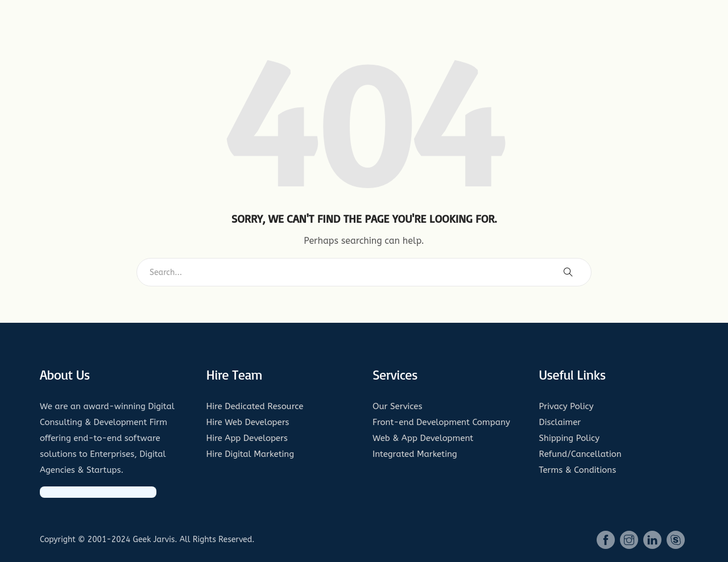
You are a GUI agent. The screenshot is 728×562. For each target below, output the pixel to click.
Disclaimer (560, 422)
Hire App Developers (247, 438)
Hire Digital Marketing (251, 454)
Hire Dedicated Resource (255, 406)
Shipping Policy (569, 438)
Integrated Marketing (415, 454)
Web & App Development (423, 438)
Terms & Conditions (578, 470)
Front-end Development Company (441, 422)
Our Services (397, 406)
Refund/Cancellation (580, 454)
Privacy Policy (566, 406)
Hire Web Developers (248, 422)
